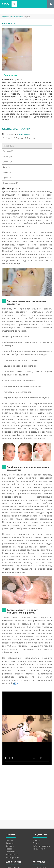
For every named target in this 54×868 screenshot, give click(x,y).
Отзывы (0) (8, 151)
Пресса (9, 849)
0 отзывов (25, 134)
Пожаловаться (39, 849)
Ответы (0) (8, 162)
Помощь (36, 840)
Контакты (10, 846)
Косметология (17, 17)
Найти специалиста (41, 846)
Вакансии (10, 843)
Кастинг (36, 843)
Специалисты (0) (10, 183)
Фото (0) (7, 167)
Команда (9, 840)
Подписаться (11, 75)
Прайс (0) (7, 178)
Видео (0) (7, 172)
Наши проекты (12, 857)
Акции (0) (7, 156)
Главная (6, 17)
